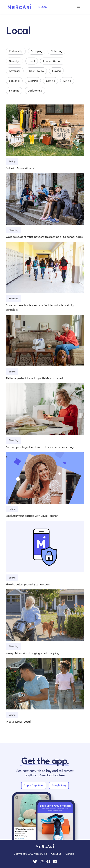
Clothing (33, 81)
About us (56, 854)
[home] (27, 6)
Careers (70, 854)
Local (32, 61)
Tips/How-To (36, 71)
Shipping (14, 91)
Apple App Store (34, 785)
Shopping (37, 51)
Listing (67, 81)
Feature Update (53, 61)
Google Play (59, 785)
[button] (79, 7)
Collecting (56, 51)
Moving (56, 71)
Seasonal (14, 81)
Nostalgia (15, 61)
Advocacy (15, 71)
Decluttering (35, 91)
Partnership (16, 51)
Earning (51, 81)
